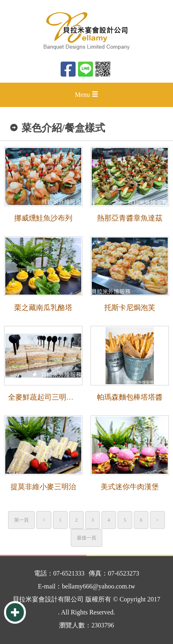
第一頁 (21, 520)
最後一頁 (86, 538)
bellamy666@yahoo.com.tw (98, 586)
